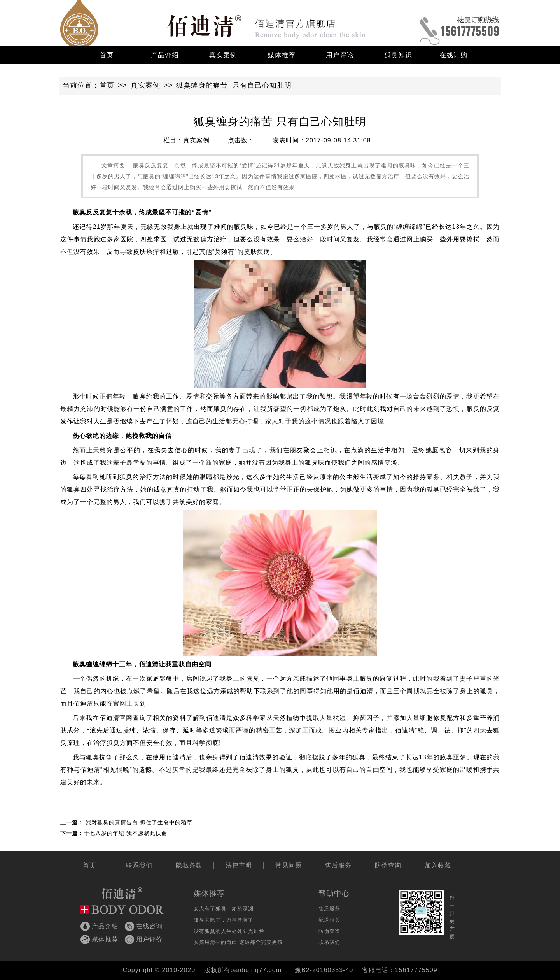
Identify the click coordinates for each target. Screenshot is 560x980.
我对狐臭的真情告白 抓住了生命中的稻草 (139, 822)
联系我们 (139, 865)
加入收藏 (438, 865)
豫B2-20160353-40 (324, 970)
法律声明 (239, 865)
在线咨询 (149, 926)
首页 (107, 55)
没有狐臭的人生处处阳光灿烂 (229, 931)
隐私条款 (189, 865)
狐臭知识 (398, 55)
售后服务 (338, 865)
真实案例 (223, 55)
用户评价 (149, 939)
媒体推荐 (282, 55)
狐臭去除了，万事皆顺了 (224, 920)
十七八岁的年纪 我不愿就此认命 (125, 833)
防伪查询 (388, 865)
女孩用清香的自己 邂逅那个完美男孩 (238, 942)
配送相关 (329, 920)
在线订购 (453, 55)
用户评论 (340, 55)
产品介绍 (165, 55)
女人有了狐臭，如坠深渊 (224, 909)
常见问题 (289, 865)
